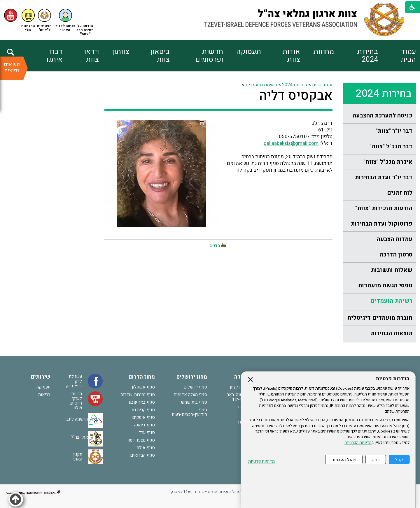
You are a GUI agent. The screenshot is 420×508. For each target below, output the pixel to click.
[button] (65, 21)
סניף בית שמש (194, 402)
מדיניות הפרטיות (358, 443)
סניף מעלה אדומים (190, 395)
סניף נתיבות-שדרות (138, 395)
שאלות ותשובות (392, 270)
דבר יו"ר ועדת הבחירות (384, 177)
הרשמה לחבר (76, 419)
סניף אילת (146, 448)
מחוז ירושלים (192, 377)
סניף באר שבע (142, 402)
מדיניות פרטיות (261, 462)
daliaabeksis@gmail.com (291, 143)
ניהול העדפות (344, 459)
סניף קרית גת (143, 410)
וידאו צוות (91, 56)
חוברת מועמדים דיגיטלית (380, 318)
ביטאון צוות (160, 56)
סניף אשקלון (143, 387)
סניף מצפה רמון (141, 440)
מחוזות (324, 52)
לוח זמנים (400, 193)
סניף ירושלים (195, 387)
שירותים (41, 377)
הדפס (215, 246)
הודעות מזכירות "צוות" (384, 208)
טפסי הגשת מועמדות (385, 285)
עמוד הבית (408, 56)
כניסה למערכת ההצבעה (383, 116)
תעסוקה (249, 52)
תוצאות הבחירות (392, 333)
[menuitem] (397, 56)
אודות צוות (291, 56)
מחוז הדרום (142, 377)
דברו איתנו (55, 56)
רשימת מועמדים (391, 301)
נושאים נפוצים (12, 68)
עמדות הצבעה (395, 239)
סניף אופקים (143, 417)
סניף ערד (147, 433)
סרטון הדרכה (396, 255)
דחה (376, 459)
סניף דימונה (145, 425)
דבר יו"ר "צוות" (394, 131)
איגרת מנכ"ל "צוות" (388, 162)
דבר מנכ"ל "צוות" (391, 146)
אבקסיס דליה (296, 96)
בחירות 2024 (367, 56)
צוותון (121, 52)
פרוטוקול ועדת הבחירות (382, 224)
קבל (399, 459)
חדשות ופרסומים (209, 56)
